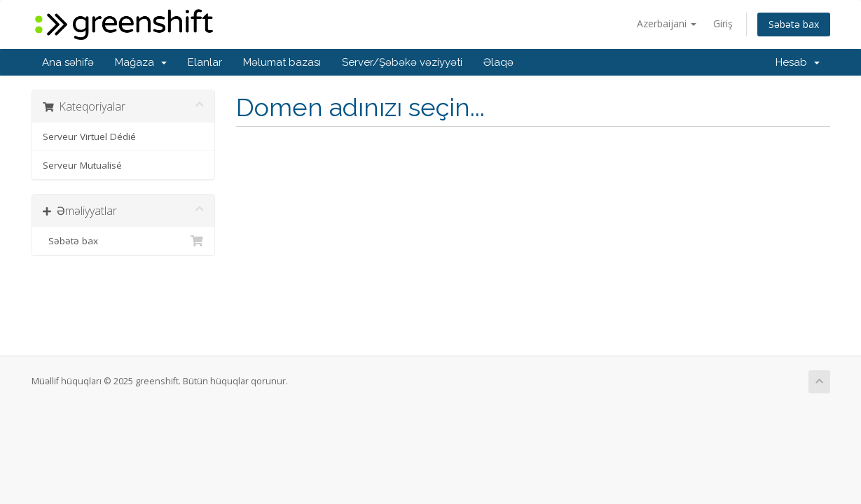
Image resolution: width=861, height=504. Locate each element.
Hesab (798, 62)
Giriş (723, 23)
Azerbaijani (667, 23)
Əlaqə (498, 62)
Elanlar (205, 62)
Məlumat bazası (282, 62)
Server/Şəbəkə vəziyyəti (402, 62)
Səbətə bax (794, 24)
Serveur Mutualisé (82, 165)
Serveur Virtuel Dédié (89, 136)
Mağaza (141, 62)
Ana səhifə (68, 62)
